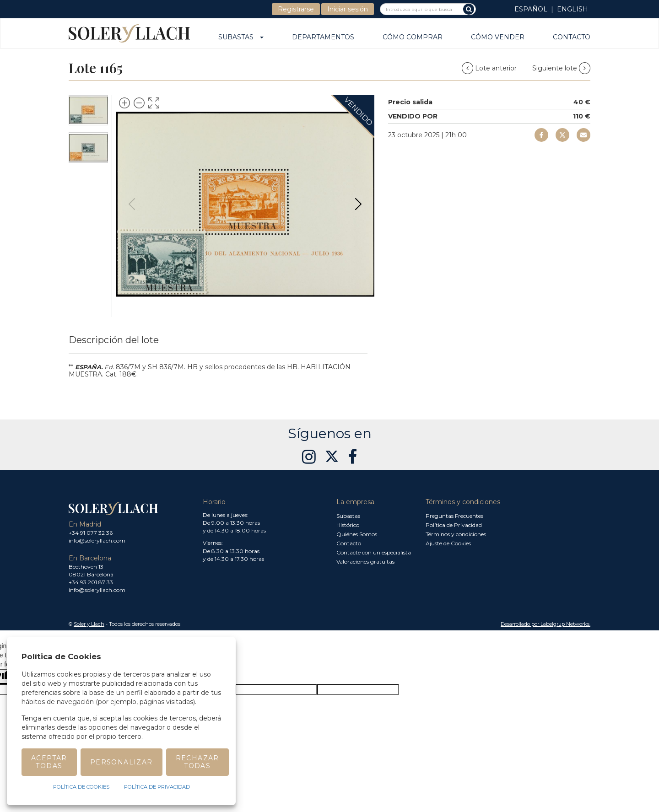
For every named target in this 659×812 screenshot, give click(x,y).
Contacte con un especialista (374, 552)
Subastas (241, 38)
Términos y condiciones (456, 534)
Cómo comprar (413, 38)
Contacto (572, 38)
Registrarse (296, 9)
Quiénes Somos (357, 534)
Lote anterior (490, 68)
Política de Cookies (81, 787)
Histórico (348, 525)
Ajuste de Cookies (448, 543)
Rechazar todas (197, 762)
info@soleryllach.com (97, 540)
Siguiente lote (561, 68)
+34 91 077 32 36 (91, 533)
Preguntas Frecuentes (454, 516)
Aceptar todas (49, 762)
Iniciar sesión (348, 9)
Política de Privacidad (454, 525)
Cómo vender (498, 38)
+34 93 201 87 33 (91, 582)
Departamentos (323, 38)
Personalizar (122, 762)
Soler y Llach (89, 624)
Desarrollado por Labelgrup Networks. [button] (546, 624)
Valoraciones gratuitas (365, 562)
